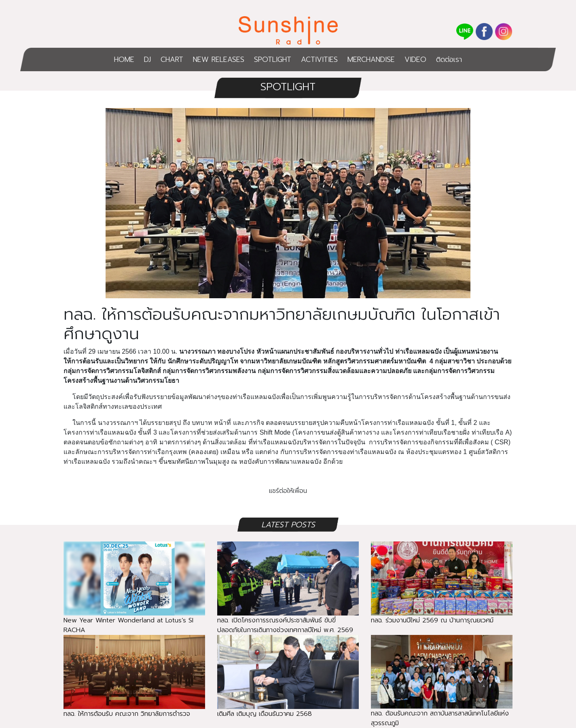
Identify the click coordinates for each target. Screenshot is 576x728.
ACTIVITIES (319, 59)
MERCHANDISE (371, 59)
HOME (124, 59)
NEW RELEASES (219, 59)
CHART (172, 59)
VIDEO (415, 59)
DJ (147, 59)
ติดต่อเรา (449, 59)
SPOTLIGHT (273, 59)
